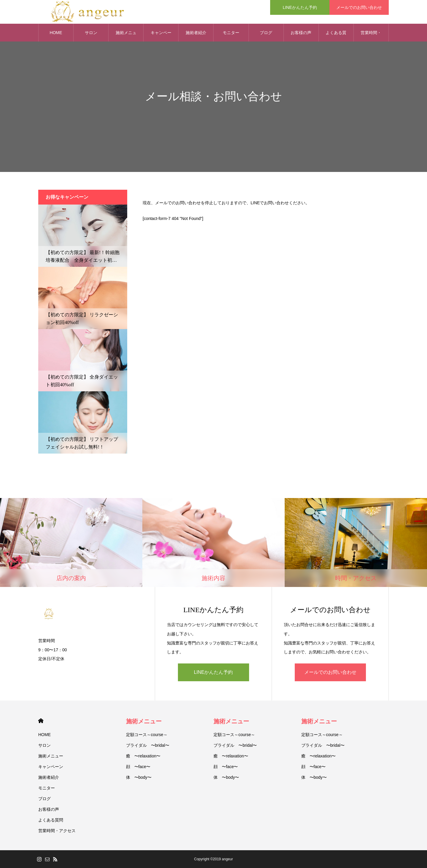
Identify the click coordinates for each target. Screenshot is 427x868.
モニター (231, 33)
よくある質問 (336, 36)
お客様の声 (301, 33)
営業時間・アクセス (371, 36)
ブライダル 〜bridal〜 (148, 745)
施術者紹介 (196, 33)
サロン (44, 745)
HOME (41, 721)
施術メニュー (51, 756)
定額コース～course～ (147, 735)
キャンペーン (161, 36)
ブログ (266, 33)
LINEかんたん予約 (213, 672)
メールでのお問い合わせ (330, 672)
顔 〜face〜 (138, 767)
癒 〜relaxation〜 (143, 756)
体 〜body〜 (139, 777)
